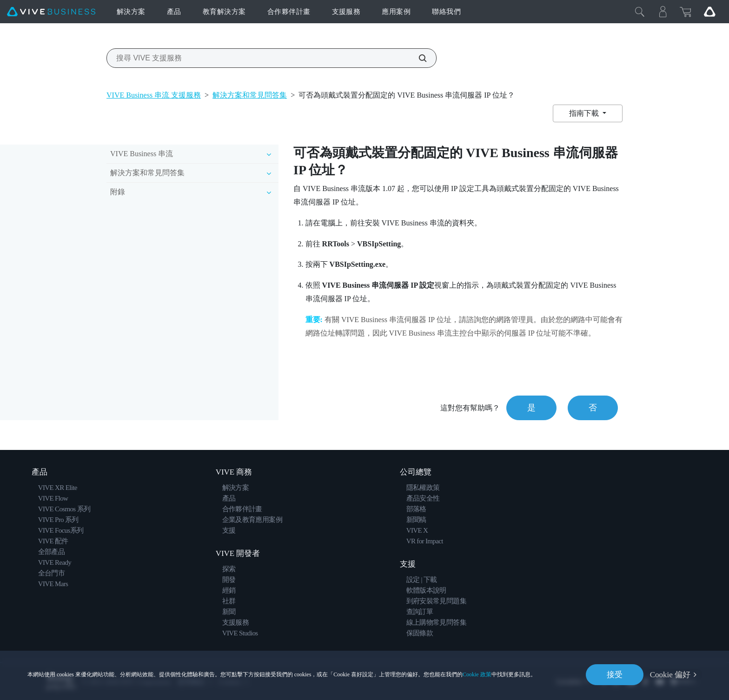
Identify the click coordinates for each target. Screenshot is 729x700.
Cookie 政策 (477, 674)
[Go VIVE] (709, 12)
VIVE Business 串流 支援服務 (154, 95)
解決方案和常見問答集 (250, 95)
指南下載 (585, 113)
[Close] (640, 12)
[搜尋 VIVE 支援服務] (418, 58)
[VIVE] (51, 12)
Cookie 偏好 (670, 675)
